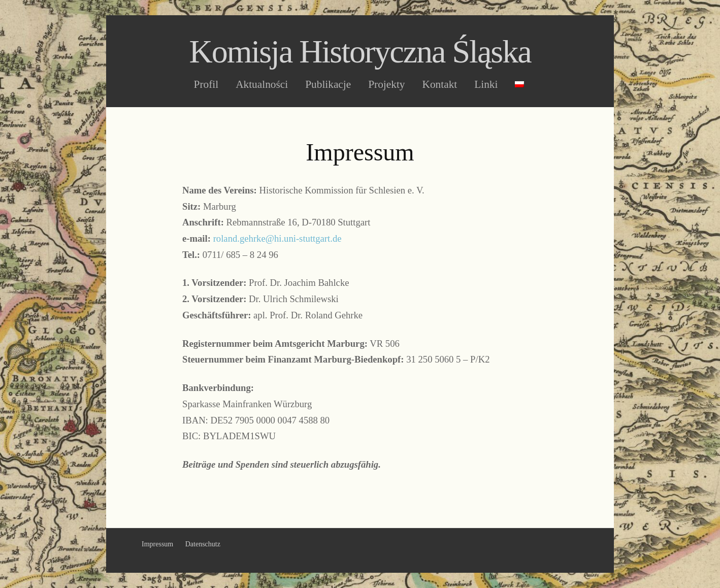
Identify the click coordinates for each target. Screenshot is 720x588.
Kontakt (440, 85)
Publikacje (328, 85)
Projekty (386, 85)
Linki (486, 85)
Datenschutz (203, 544)
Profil (206, 85)
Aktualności (262, 85)
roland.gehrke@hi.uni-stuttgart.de (277, 238)
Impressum (157, 544)
